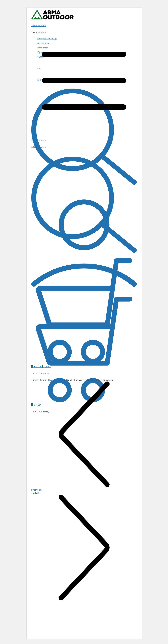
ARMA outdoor (39, 140)
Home (35, 380)
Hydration (54, 380)
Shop (43, 380)
